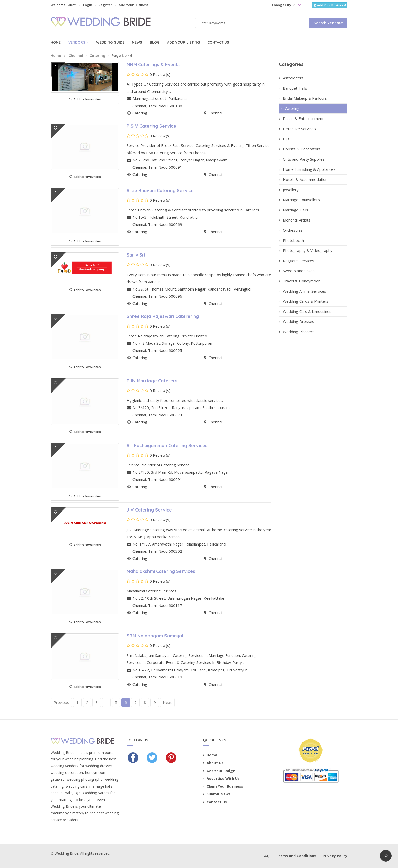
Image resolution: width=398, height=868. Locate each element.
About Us (213, 763)
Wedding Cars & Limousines (305, 311)
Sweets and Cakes (297, 271)
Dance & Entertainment (301, 118)
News (137, 42)
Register (105, 5)
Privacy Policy (335, 856)
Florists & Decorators (300, 149)
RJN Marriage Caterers (152, 381)
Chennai (76, 56)
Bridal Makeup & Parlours (303, 98)
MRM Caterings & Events (153, 65)
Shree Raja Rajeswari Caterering (163, 316)
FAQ (266, 856)
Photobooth (291, 240)
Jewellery (289, 190)
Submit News (217, 794)
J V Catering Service (149, 510)
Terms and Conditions (296, 856)
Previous (61, 702)
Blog (155, 42)
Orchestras (291, 230)
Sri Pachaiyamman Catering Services (167, 445)
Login (88, 5)
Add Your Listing (183, 42)
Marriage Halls (294, 210)
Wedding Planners (297, 332)
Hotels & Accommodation (303, 179)
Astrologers (291, 78)
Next (167, 702)
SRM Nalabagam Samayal (155, 636)
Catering (97, 56)
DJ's (284, 139)
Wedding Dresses (297, 321)
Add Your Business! (330, 5)
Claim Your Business (223, 786)
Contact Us (218, 42)
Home (56, 42)
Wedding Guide (110, 42)
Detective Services (297, 129)
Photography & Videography (306, 250)
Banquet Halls (293, 88)
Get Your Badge (219, 771)
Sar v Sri (136, 255)
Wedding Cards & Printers (304, 301)
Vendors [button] (78, 42)
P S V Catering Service (151, 126)
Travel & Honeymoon (300, 281)
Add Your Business (133, 5)
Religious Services (297, 261)
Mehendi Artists (295, 220)
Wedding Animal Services (303, 291)
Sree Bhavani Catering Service (160, 190)
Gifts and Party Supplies (302, 159)
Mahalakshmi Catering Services (161, 571)
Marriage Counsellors (299, 200)
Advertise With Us (221, 779)
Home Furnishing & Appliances (307, 169)
